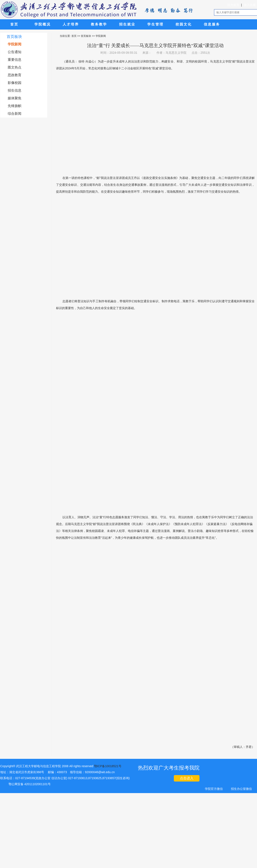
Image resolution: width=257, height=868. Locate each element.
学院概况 (43, 24)
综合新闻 (15, 114)
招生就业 (127, 24)
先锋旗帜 (15, 106)
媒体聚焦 (15, 98)
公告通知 (15, 52)
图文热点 (15, 67)
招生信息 (15, 90)
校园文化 (184, 24)
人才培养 (71, 24)
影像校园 (15, 83)
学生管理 (155, 24)
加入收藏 (250, 5)
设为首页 (233, 5)
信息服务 (212, 24)
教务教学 (99, 24)
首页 (14, 24)
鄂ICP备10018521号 (108, 766)
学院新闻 (15, 44)
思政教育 (15, 75)
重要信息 (15, 60)
